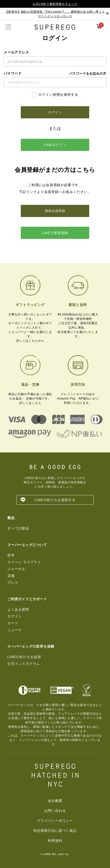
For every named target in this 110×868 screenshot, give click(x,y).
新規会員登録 (55, 211)
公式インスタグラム (24, 664)
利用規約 (55, 841)
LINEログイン (55, 145)
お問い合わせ (55, 811)
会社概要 (55, 801)
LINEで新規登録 (55, 233)
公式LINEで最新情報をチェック (55, 4)
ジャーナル (16, 569)
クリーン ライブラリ (24, 562)
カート (13, 623)
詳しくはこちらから (30, 341)
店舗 (11, 576)
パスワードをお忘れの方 (88, 74)
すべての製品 (18, 528)
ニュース (15, 630)
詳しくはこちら (30, 403)
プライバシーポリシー (55, 821)
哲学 (11, 555)
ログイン (15, 616)
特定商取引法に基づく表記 (55, 831)
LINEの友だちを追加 (24, 657)
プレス (13, 582)
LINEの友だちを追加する (55, 500)
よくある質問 (18, 609)
